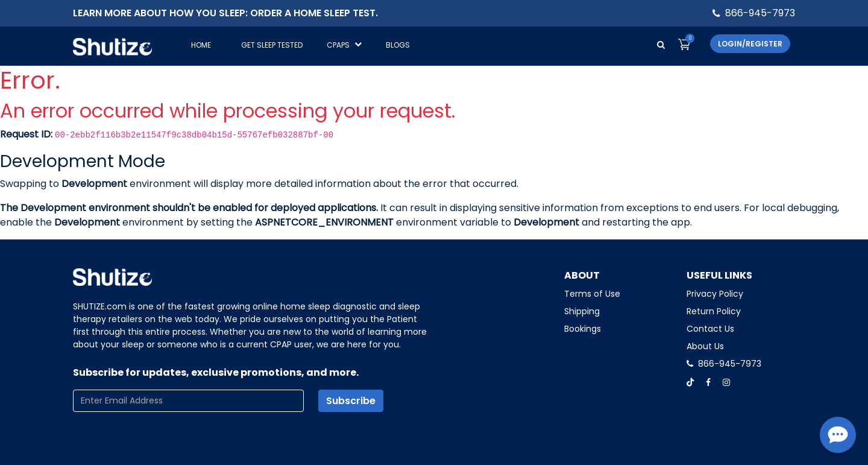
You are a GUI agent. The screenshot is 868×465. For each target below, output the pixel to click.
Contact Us (710, 329)
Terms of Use (592, 294)
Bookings (583, 329)
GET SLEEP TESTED (272, 45)
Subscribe (351, 401)
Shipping (582, 311)
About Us (705, 346)
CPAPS (344, 45)
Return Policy (714, 311)
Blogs (398, 45)
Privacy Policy (715, 294)
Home (201, 45)
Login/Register (750, 44)
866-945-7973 (760, 13)
